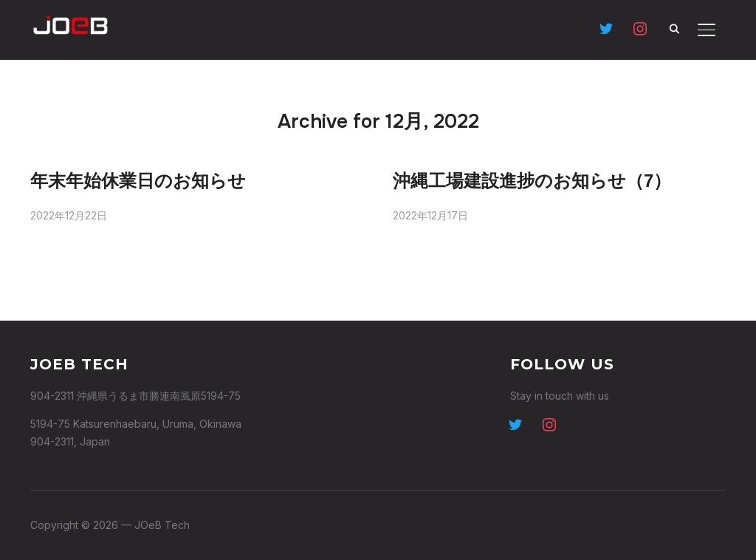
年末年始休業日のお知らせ (138, 181)
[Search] (674, 28)
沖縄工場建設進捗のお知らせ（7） (532, 181)
